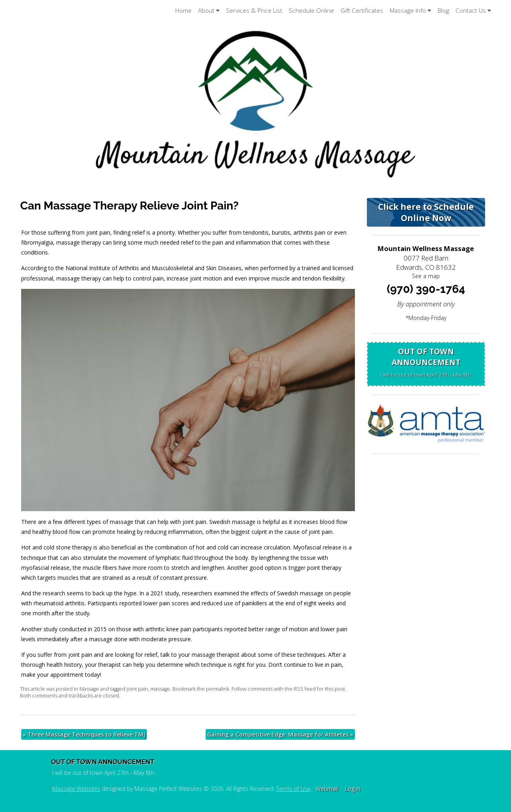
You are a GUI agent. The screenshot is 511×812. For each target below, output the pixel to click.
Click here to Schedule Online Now (426, 212)
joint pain (137, 689)
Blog (443, 11)
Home (183, 11)
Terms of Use (293, 789)
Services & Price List (254, 11)
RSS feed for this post (319, 689)
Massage (89, 689)
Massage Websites (76, 789)
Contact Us (473, 11)
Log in (353, 789)
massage (160, 689)
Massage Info (410, 11)
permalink (218, 689)
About (209, 11)
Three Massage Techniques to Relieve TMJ (84, 734)
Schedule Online (311, 11)
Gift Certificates (362, 11)
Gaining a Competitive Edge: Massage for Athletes (280, 734)
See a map (426, 276)
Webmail (327, 789)
